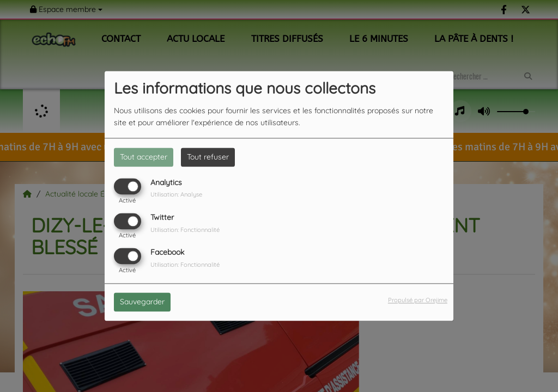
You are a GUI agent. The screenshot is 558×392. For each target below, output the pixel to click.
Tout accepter (144, 157)
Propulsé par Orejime (418, 301)
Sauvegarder (142, 302)
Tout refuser (208, 157)
